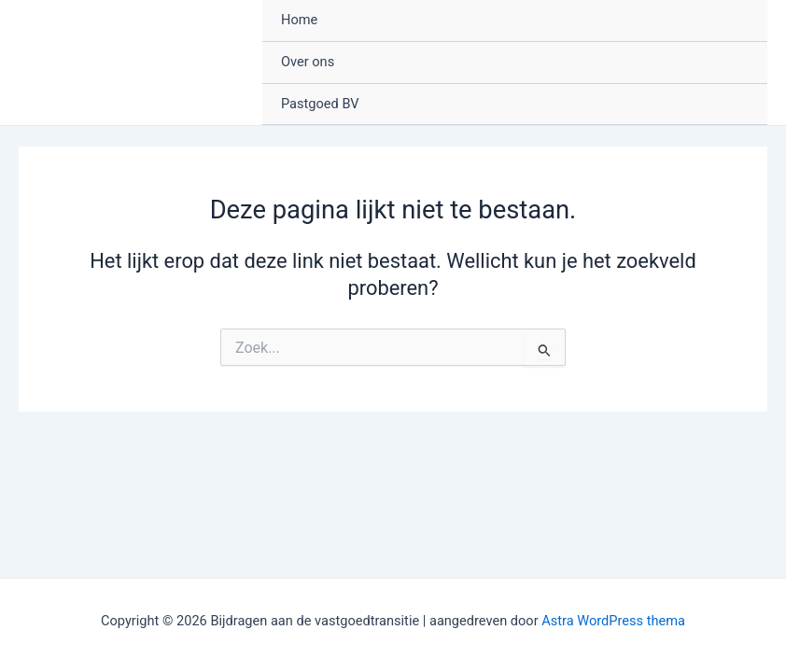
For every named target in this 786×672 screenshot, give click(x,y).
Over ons (308, 62)
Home (299, 20)
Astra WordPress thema (613, 621)
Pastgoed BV (320, 104)
